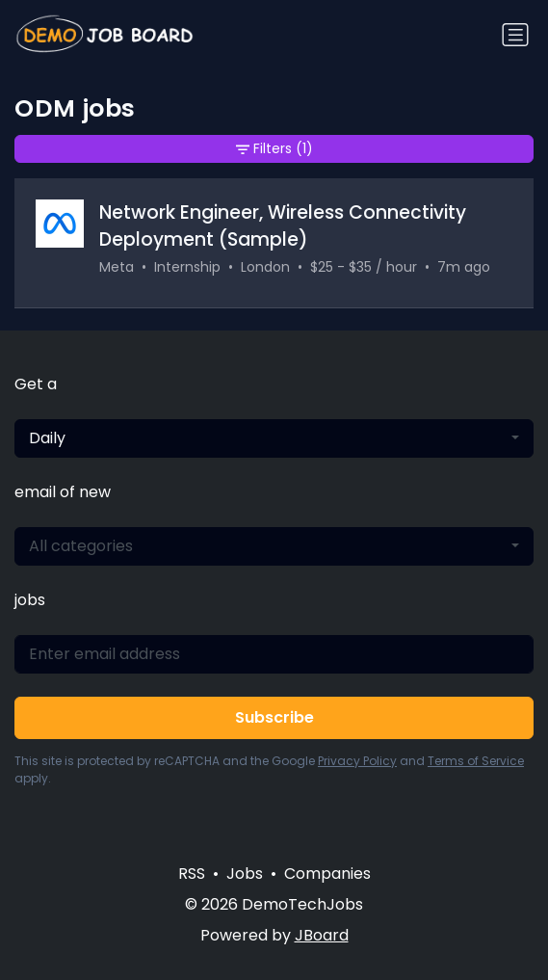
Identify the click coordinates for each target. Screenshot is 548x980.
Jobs (245, 874)
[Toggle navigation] (515, 35)
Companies (327, 874)
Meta (117, 267)
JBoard (322, 935)
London (265, 267)
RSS (192, 874)
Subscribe (274, 717)
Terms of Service (476, 761)
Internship (187, 267)
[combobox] (274, 438)
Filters (274, 149)
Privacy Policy (357, 761)
